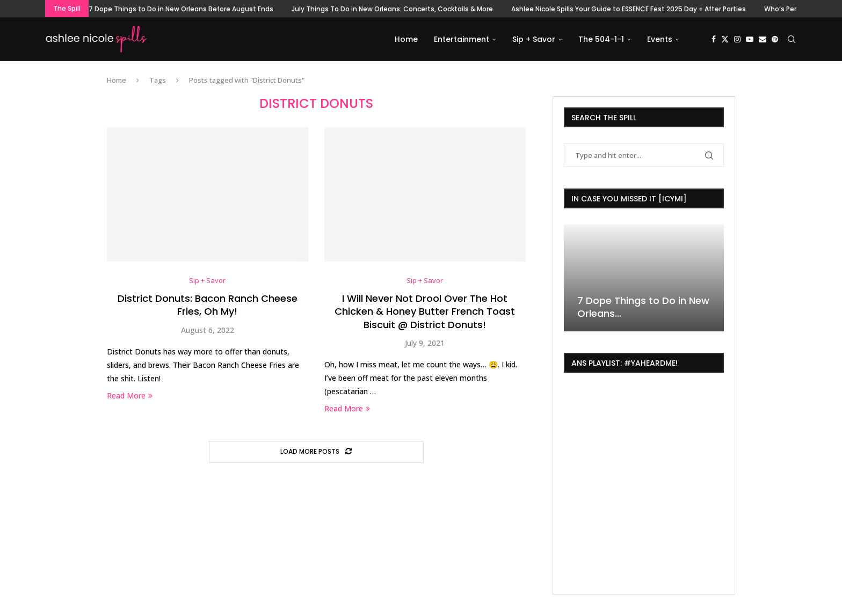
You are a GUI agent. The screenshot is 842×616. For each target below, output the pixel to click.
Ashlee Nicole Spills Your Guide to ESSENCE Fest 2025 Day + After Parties (629, 9)
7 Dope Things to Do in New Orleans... (643, 307)
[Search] (792, 39)
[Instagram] (737, 39)
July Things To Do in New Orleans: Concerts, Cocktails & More (392, 9)
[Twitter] (725, 39)
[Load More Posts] (316, 452)
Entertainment (462, 39)
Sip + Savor (534, 39)
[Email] (763, 39)
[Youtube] (750, 39)
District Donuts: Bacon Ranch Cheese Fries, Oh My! (208, 305)
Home (406, 39)
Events (660, 39)
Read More (130, 396)
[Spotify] (775, 39)
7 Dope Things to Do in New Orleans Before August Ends (181, 9)
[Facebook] (714, 39)
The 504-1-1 (601, 39)
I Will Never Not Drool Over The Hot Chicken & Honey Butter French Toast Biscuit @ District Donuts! (425, 311)
